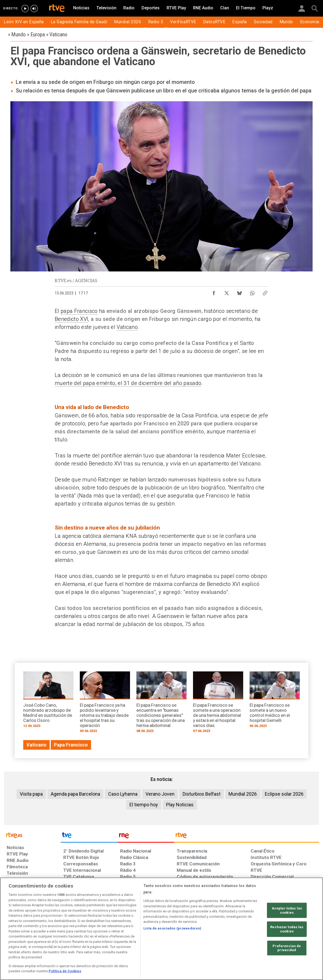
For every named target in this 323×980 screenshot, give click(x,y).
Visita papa (31, 794)
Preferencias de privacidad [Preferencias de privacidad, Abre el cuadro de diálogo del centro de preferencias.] (287, 948)
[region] (161, 929)
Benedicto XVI (71, 319)
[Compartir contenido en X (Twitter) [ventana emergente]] (227, 292)
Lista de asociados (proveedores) (172, 928)
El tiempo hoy (144, 805)
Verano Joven (160, 794)
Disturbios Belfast (202, 794)
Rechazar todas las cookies (287, 929)
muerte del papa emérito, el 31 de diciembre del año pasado (128, 383)
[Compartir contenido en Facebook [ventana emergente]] (214, 292)
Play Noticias (180, 805)
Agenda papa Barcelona (75, 794)
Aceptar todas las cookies (287, 910)
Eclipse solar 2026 (284, 794)
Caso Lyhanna (123, 794)
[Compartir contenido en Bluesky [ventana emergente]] (239, 292)
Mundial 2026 (243, 794)
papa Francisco (79, 311)
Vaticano (127, 327)
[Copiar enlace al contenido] (265, 292)
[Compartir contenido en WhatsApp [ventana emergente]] (252, 292)
